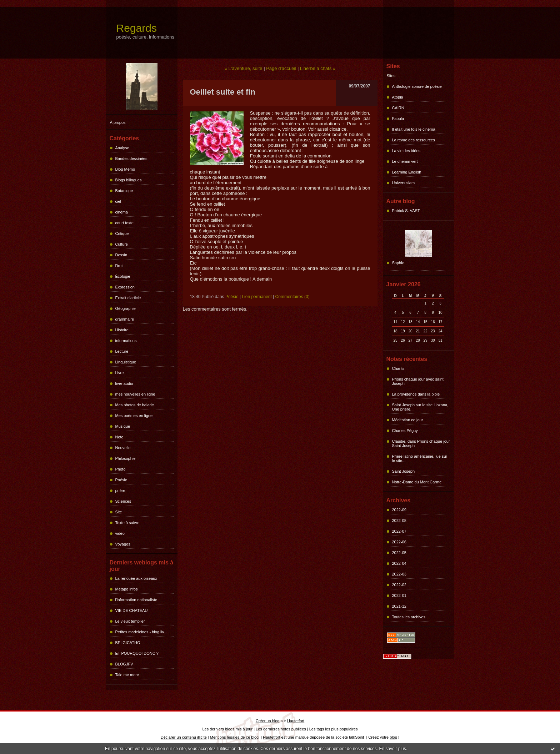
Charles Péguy (405, 431)
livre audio (124, 383)
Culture (122, 244)
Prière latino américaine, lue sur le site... (420, 458)
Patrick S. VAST (406, 211)
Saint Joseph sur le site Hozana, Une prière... (420, 407)
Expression (125, 287)
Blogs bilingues (129, 180)
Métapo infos (127, 589)
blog (393, 737)
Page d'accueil (281, 68)
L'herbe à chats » (318, 68)
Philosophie (126, 458)
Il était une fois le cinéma (414, 129)
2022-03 (399, 574)
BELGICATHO (128, 643)
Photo (121, 469)
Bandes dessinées (131, 159)
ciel (118, 201)
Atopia (398, 97)
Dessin (121, 255)
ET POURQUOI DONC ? (137, 653)
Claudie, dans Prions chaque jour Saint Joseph (421, 443)
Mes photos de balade (135, 405)
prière (120, 491)
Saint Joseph (404, 471)
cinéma (122, 212)
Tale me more (127, 675)
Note (119, 437)
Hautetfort (296, 721)
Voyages (123, 544)
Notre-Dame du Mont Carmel (417, 482)
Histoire (122, 330)
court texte (124, 223)
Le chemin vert (405, 161)
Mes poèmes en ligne (134, 416)
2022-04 (399, 563)
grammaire (125, 319)
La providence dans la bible (416, 394)
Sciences (123, 501)
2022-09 (399, 510)
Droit (119, 266)
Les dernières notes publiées (281, 729)
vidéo (120, 533)
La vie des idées (406, 151)
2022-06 (399, 542)
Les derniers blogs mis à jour (228, 729)
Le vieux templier (130, 621)
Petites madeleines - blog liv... (141, 632)
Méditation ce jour (408, 420)
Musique (123, 426)
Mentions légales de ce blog (234, 737)
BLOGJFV (124, 664)
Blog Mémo (125, 169)
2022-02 (399, 585)
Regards (137, 28)
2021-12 (399, 606)
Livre (120, 373)
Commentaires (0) (292, 297)
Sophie (398, 263)
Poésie (121, 480)
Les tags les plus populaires (334, 729)
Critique (122, 233)
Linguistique (126, 362)
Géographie (126, 308)
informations (126, 341)
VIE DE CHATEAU (132, 610)
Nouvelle (123, 448)
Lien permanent (257, 297)
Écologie (123, 276)
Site (119, 512)
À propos (118, 122)
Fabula (398, 119)
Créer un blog (268, 721)
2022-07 (399, 531)
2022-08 (399, 521)
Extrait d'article (128, 298)
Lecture (122, 351)
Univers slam (404, 183)
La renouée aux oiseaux (136, 578)
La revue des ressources (414, 140)
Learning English (407, 172)
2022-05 (399, 553)
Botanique (124, 191)
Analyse (122, 148)
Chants (398, 368)
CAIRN (398, 108)
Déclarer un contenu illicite (184, 737)
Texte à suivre (127, 523)
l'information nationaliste (136, 600)
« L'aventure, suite (244, 68)
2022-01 (399, 595)
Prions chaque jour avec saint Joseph (418, 381)
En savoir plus (392, 749)
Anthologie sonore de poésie (417, 86)
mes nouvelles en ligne (135, 394)
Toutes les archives (409, 617)
